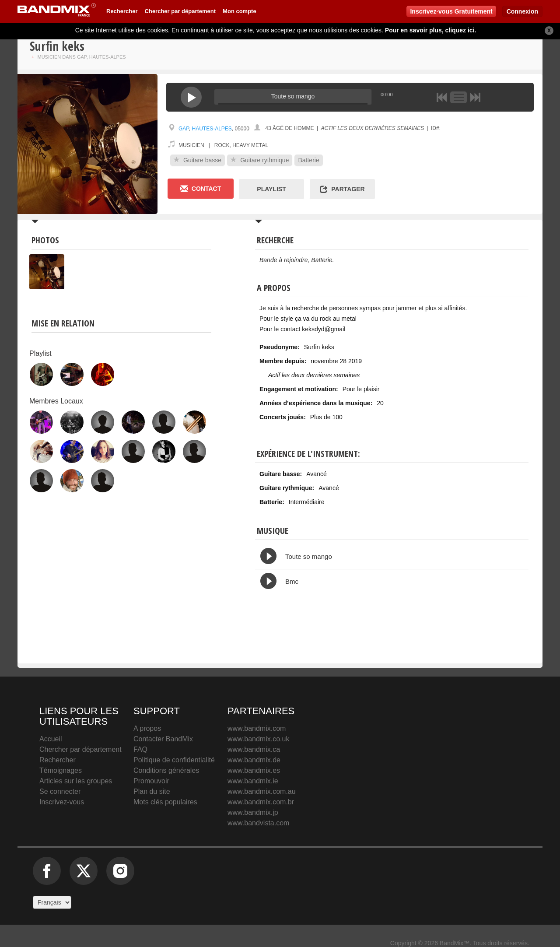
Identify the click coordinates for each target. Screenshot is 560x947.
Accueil (51, 739)
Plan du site (152, 791)
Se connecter (60, 791)
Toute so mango (309, 556)
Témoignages (61, 770)
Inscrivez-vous (62, 802)
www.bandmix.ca (254, 749)
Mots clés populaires (165, 802)
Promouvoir (151, 781)
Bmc (292, 581)
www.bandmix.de (254, 760)
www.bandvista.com (258, 823)
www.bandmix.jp (253, 812)
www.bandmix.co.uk (258, 739)
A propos (147, 728)
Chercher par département (180, 11)
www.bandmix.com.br (261, 802)
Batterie (308, 160)
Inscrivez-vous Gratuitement (451, 11)
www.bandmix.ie (253, 781)
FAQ (140, 749)
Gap (184, 129)
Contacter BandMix (163, 739)
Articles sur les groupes (76, 781)
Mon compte (240, 11)
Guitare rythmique (260, 160)
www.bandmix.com (257, 728)
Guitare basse (198, 160)
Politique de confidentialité (174, 760)
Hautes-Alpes (212, 129)
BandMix (426, 747)
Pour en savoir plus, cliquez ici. (431, 30)
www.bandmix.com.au (262, 791)
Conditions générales (166, 770)
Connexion (522, 11)
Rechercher (122, 11)
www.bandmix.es (254, 770)
